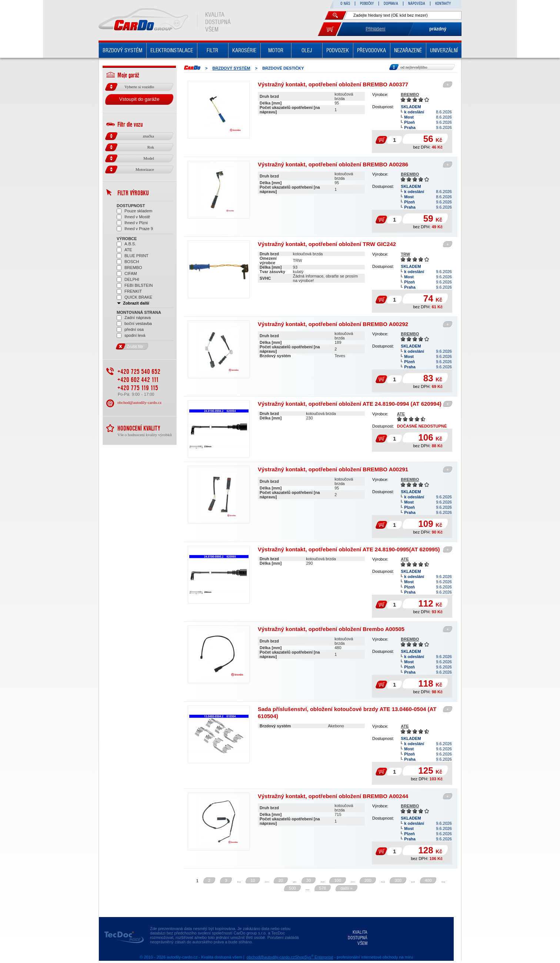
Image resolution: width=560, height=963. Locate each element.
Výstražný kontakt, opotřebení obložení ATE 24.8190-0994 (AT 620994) (350, 404)
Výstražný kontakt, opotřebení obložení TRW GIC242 (327, 244)
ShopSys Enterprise (314, 957)
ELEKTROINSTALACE (172, 50)
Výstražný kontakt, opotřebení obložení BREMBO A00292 (333, 324)
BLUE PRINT (133, 256)
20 (281, 880)
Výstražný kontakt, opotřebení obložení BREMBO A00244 (333, 796)
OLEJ (307, 50)
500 (292, 888)
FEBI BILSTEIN (135, 285)
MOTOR (276, 50)
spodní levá (131, 336)
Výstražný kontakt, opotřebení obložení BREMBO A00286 (333, 164)
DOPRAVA (391, 4)
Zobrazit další (133, 303)
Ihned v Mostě (133, 217)
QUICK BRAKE (134, 297)
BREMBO (410, 94)
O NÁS (345, 4)
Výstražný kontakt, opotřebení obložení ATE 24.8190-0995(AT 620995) (349, 549)
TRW (405, 254)
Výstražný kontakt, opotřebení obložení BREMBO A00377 (333, 84)
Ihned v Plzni (132, 223)
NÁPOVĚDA (417, 4)
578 (323, 888)
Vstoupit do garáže (139, 99)
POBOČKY (367, 4)
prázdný (438, 29)
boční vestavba (134, 324)
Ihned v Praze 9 (135, 229)
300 (398, 880)
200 (368, 880)
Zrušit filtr (130, 346)
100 (337, 880)
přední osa (130, 330)
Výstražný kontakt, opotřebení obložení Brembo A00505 (331, 629)
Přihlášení (375, 29)
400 (428, 880)
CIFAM (127, 274)
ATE (401, 414)
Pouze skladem (134, 211)
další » (346, 888)
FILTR (212, 50)
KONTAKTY (443, 4)
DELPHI (128, 280)
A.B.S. (126, 244)
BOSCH (128, 262)
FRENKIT (129, 291)
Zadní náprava (134, 318)
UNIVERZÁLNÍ (444, 50)
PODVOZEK (338, 50)
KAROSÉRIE (244, 50)
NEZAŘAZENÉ (408, 50)
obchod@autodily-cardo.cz (139, 402)
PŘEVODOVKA (371, 50)
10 (253, 880)
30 (309, 880)
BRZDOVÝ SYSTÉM (122, 50)
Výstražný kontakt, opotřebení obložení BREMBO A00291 (333, 469)
